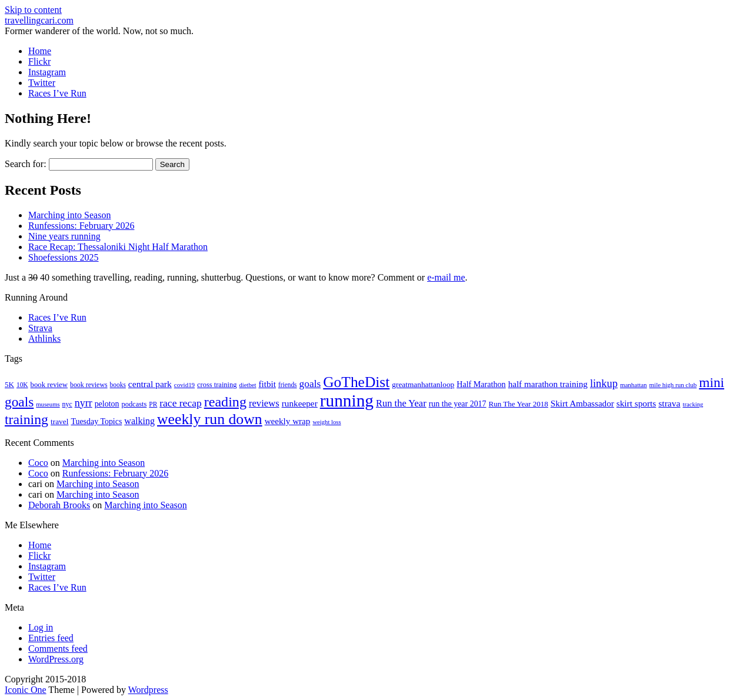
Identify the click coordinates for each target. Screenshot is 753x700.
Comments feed (58, 649)
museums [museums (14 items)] (48, 404)
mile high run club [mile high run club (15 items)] (673, 385)
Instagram (47, 72)
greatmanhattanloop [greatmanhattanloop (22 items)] (423, 384)
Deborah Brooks (59, 505)
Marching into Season (69, 215)
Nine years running (64, 236)
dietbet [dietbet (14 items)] (247, 385)
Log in (41, 627)
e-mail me (446, 277)
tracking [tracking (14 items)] (693, 404)
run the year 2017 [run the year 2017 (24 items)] (458, 404)
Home (40, 51)
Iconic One (26, 690)
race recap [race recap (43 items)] (180, 403)
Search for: (26, 164)
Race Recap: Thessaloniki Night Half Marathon (118, 247)
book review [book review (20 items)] (49, 385)
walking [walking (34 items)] (139, 421)
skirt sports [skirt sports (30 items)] (637, 403)
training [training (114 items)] (26, 419)
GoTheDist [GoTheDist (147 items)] (356, 382)
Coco (38, 463)
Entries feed (51, 638)
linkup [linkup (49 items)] (604, 384)
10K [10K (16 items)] (22, 385)
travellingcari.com (39, 20)
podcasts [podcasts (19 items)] (134, 404)
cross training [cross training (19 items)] (217, 385)
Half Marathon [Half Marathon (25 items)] (481, 384)
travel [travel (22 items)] (59, 421)
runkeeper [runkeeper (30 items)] (300, 403)
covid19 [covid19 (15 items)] (184, 385)
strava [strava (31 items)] (669, 403)
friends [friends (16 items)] (288, 385)
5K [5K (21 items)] (9, 384)
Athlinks (44, 339)
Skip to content (33, 10)
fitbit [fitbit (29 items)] (267, 384)
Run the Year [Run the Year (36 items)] (401, 403)
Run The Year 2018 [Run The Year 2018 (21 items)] (519, 404)
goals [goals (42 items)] (310, 384)
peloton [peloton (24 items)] (107, 404)
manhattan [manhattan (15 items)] (634, 385)
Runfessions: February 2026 (81, 226)
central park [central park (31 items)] (150, 384)
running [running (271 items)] (347, 401)
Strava (40, 328)
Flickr (39, 61)
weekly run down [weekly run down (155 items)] (210, 419)
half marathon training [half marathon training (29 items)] (548, 384)
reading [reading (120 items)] (225, 402)
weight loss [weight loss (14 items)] (326, 422)
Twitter (42, 83)
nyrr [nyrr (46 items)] (84, 403)
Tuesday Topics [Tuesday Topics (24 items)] (96, 421)
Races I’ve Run (57, 93)
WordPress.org (56, 659)
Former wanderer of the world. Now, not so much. (99, 31)
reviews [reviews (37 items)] (264, 403)
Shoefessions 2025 (64, 257)
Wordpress (148, 690)
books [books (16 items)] (118, 385)
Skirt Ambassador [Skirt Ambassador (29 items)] (582, 404)
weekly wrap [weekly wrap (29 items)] (288, 421)
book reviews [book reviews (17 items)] (89, 385)
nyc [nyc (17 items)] (67, 404)
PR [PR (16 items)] (153, 404)
